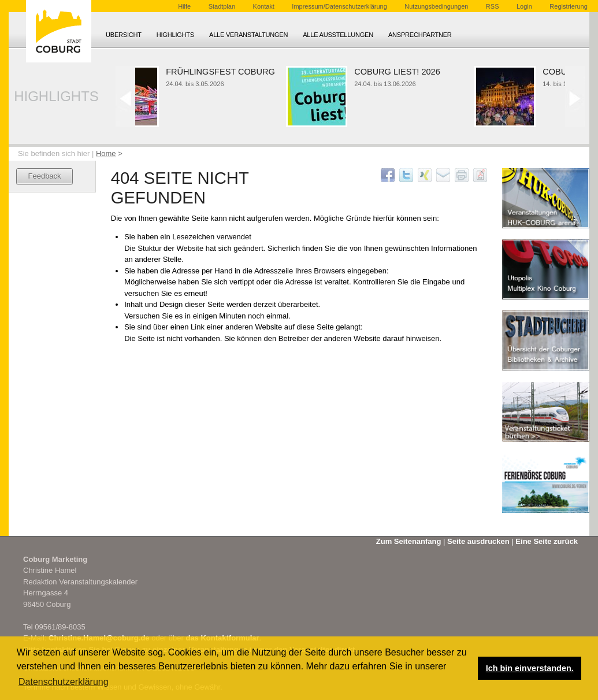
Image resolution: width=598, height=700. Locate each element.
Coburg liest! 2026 (400, 72)
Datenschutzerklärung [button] (64, 682)
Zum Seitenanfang (409, 541)
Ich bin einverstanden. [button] (530, 668)
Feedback (45, 176)
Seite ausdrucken (478, 541)
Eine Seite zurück (547, 541)
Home (106, 153)
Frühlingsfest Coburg (223, 72)
